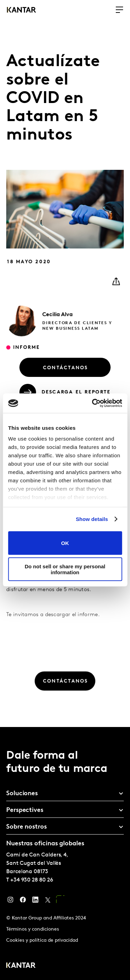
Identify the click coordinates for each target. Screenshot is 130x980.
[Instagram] (10, 901)
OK (65, 543)
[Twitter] (48, 901)
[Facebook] (23, 901)
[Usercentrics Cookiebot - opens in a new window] (93, 403)
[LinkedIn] (35, 901)
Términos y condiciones (33, 929)
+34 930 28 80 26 (32, 880)
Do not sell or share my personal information (65, 569)
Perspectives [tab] (25, 810)
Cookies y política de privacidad (42, 941)
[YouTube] (60, 901)
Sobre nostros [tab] (27, 827)
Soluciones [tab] (22, 794)
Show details (92, 519)
